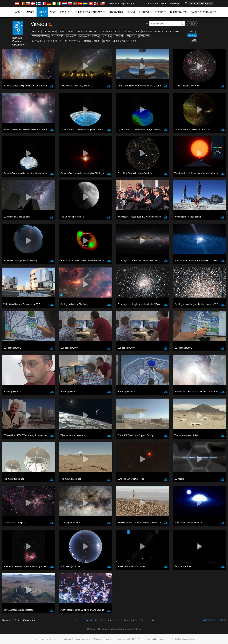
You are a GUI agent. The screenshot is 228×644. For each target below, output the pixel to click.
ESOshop (65, 12)
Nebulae (119, 36)
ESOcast (147, 32)
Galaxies (71, 36)
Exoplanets (173, 32)
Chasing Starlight (87, 32)
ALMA (62, 32)
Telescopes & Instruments (90, 12)
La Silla (106, 36)
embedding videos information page (196, 379)
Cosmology (126, 32)
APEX (70, 32)
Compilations (108, 32)
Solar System (72, 41)
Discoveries (116, 12)
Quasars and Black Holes (46, 41)
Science (194, 3)
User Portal (207, 3)
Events (131, 12)
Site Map (174, 3)
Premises (144, 36)
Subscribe (153, 3)
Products (160, 12)
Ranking (192, 35)
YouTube (8, 375)
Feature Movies (40, 36)
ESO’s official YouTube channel (82, 375)
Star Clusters (92, 41)
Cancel (28, 497)
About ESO (50, 32)
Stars (107, 41)
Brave (13, 433)
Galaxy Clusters (89, 36)
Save (11, 497)
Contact (164, 3)
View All (36, 32)
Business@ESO (178, 12)
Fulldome (57, 36)
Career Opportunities (203, 12)
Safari (13, 445)
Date (194, 40)
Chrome (14, 436)
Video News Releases (125, 41)
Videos (42, 14)
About (19, 12)
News (53, 12)
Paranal (131, 36)
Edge (13, 439)
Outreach (145, 12)
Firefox (14, 442)
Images (31, 12)
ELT (137, 32)
